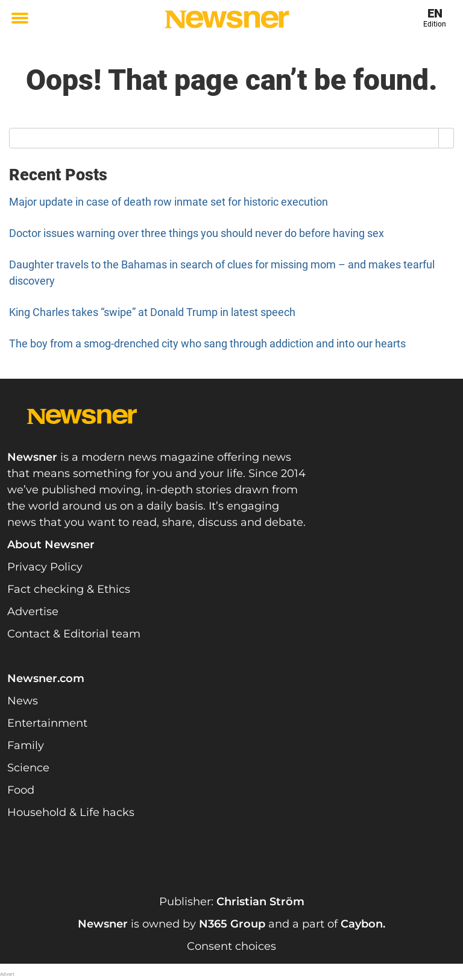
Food (21, 790)
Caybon (362, 924)
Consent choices (231, 946)
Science (28, 768)
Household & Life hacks (71, 812)
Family (26, 745)
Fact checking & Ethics (69, 589)
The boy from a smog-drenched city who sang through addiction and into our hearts (207, 343)
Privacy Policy (45, 567)
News (23, 701)
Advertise (33, 612)
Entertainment (47, 723)
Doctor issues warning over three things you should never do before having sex (197, 233)
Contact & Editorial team (74, 634)
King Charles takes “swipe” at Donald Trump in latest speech (152, 312)
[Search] (446, 138)
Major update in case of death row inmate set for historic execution (169, 202)
